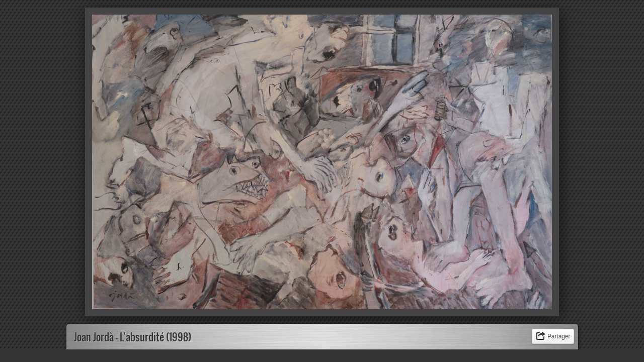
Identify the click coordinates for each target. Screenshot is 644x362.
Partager (559, 336)
